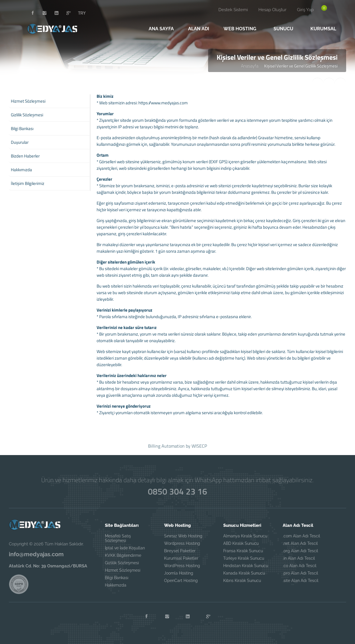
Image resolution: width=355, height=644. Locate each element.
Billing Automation (166, 446)
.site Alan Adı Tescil (301, 581)
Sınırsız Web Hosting (183, 536)
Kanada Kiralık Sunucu (244, 573)
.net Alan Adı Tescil (300, 543)
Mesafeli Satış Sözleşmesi (118, 538)
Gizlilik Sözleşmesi (122, 563)
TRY (82, 13)
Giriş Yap (305, 10)
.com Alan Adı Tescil (301, 536)
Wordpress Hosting (182, 543)
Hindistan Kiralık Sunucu (246, 566)
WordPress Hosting (182, 566)
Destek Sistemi (233, 10)
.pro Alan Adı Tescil (300, 573)
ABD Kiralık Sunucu (241, 543)
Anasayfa (250, 66)
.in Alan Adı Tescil (299, 558)
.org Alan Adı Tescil (300, 551)
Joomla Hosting (179, 573)
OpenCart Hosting (181, 581)
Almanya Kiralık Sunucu (245, 536)
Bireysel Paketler (180, 551)
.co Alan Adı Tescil (300, 566)
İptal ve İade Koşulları (125, 548)
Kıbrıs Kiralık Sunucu (242, 581)
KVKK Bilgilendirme (123, 555)
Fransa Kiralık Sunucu (243, 551)
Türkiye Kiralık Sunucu (244, 558)
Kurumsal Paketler (181, 558)
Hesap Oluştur (272, 10)
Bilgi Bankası (117, 578)
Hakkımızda (116, 585)
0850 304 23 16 (178, 492)
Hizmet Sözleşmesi (123, 570)
